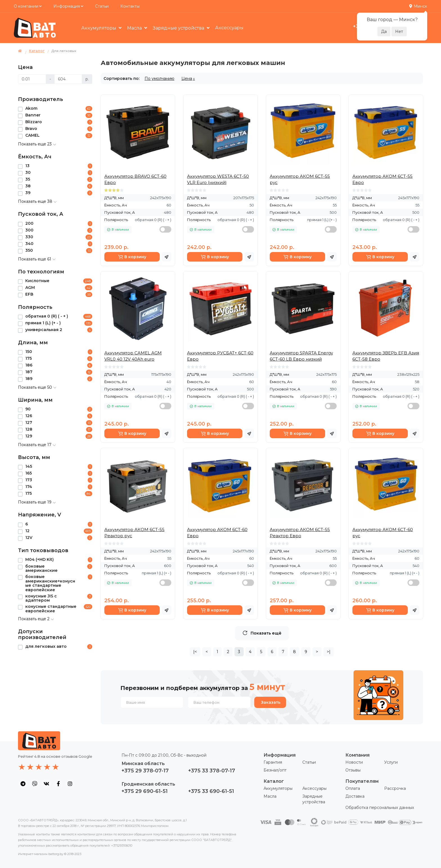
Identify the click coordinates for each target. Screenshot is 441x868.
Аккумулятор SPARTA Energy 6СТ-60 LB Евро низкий (301, 356)
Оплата (353, 788)
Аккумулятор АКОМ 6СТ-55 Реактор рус (134, 533)
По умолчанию (159, 78)
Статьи (102, 6)
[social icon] (23, 784)
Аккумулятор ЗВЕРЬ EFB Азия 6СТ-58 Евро (386, 356)
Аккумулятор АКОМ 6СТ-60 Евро (217, 533)
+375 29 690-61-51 (145, 791)
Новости (354, 762)
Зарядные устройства (179, 28)
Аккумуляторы (99, 28)
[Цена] (32, 79)
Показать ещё (262, 633)
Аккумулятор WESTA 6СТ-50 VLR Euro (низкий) (218, 179)
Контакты (130, 6)
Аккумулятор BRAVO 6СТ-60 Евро (135, 179)
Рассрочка (395, 788)
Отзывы (353, 770)
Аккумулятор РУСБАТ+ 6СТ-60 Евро (220, 356)
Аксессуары (229, 28)
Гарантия (273, 762)
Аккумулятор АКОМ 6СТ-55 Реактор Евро (300, 533)
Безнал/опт (275, 770)
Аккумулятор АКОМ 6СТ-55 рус (300, 179)
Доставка (355, 796)
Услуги (391, 762)
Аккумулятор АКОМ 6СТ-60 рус (383, 533)
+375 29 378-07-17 (145, 771)
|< (195, 652)
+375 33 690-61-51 (211, 791)
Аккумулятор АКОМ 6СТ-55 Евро (382, 179)
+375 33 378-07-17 (212, 771)
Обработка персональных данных (380, 808)
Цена (187, 78)
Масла (135, 28)
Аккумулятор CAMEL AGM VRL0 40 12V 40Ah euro (133, 356)
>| (329, 652)
